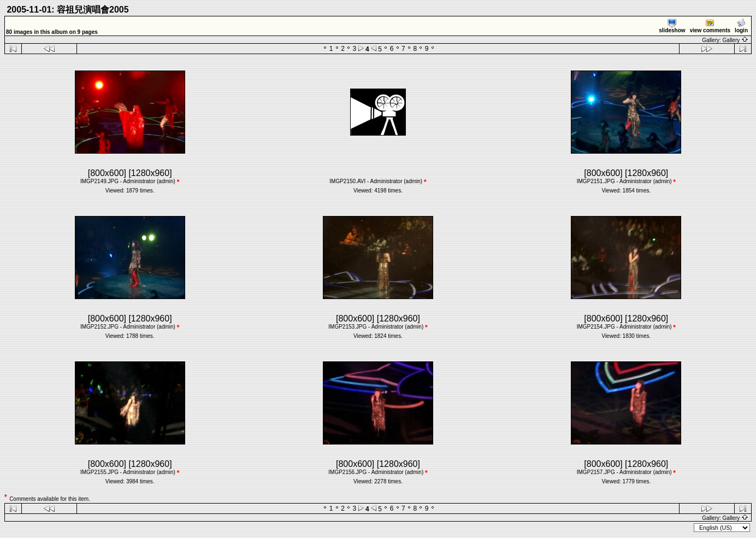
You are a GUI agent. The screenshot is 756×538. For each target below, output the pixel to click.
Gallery (736, 40)
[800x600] (107, 173)
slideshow (672, 26)
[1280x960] (150, 173)
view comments (710, 26)
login (741, 26)
